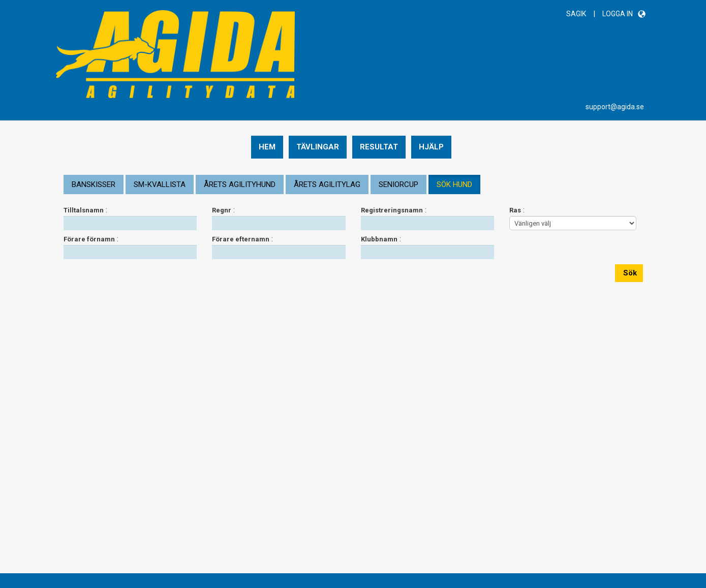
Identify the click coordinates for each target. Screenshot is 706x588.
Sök (629, 273)
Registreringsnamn (392, 210)
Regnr (222, 210)
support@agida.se (615, 107)
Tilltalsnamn (84, 210)
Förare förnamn (89, 239)
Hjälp (431, 147)
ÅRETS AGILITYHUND (240, 184)
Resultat (379, 147)
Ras (515, 210)
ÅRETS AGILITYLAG (327, 184)
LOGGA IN (618, 14)
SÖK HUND (454, 184)
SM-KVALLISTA (160, 184)
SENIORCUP (398, 184)
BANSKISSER (94, 184)
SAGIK (576, 14)
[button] (642, 14)
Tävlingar (318, 147)
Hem (267, 147)
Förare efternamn (241, 239)
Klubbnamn (379, 239)
